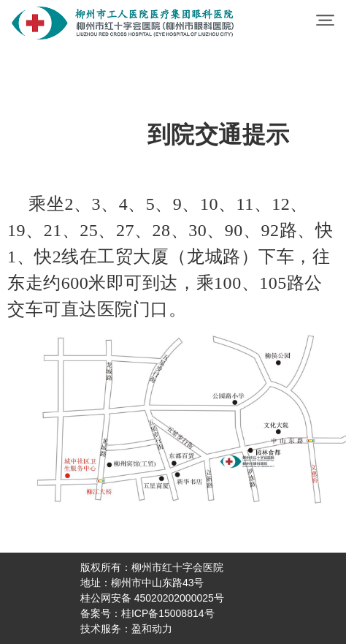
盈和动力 (152, 629)
